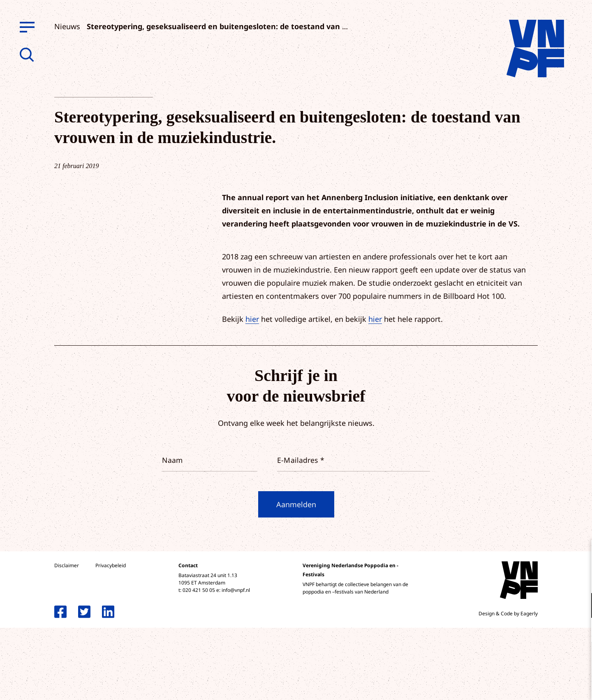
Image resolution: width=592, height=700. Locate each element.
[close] (579, 555)
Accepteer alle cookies (522, 661)
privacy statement (552, 579)
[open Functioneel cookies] (579, 606)
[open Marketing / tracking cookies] (579, 631)
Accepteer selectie (522, 685)
